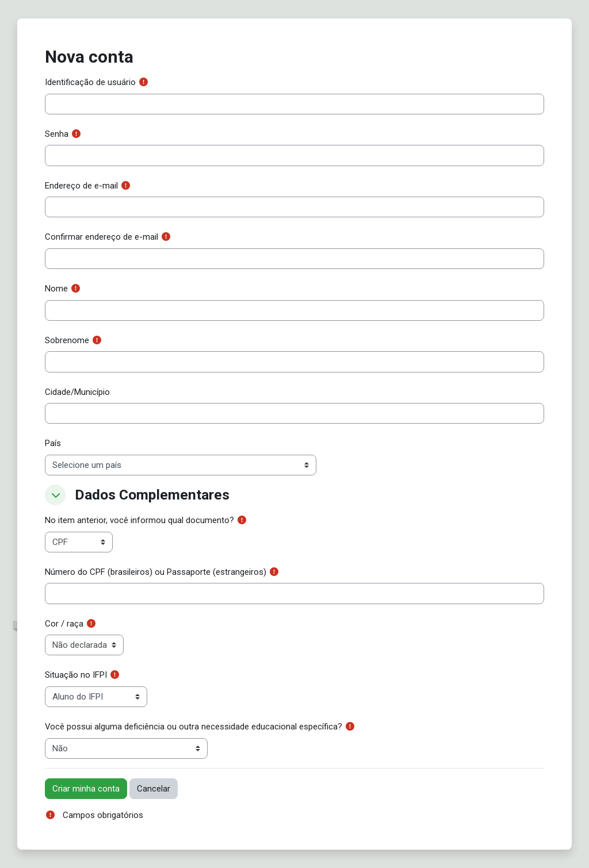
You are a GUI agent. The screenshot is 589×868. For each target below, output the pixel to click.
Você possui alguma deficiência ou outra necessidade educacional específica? (194, 727)
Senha (57, 134)
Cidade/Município (77, 392)
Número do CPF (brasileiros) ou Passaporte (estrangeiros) (156, 572)
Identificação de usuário (90, 82)
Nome (56, 289)
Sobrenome (67, 340)
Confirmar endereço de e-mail (102, 237)
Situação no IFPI (76, 675)
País (53, 443)
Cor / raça (64, 624)
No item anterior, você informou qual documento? (139, 520)
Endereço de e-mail (81, 186)
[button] (55, 495)
